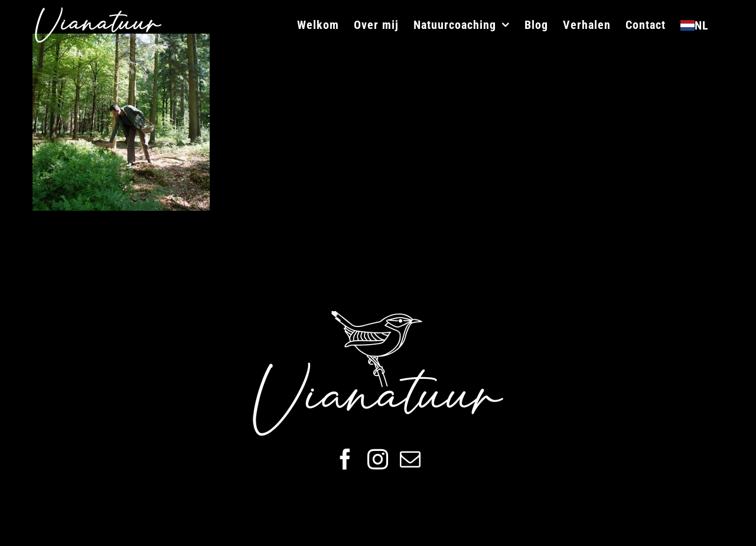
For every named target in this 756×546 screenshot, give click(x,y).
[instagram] (378, 459)
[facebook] (345, 459)
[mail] (410, 459)
